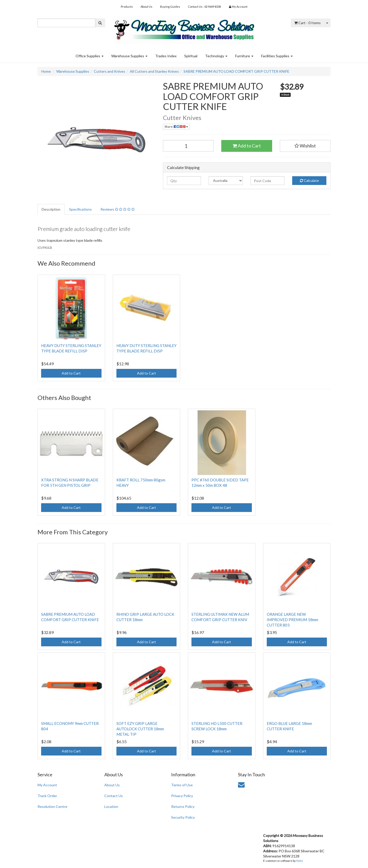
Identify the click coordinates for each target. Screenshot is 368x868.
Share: (176, 127)
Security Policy (183, 817)
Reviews (118, 209)
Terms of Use (182, 785)
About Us (146, 7)
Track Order (47, 796)
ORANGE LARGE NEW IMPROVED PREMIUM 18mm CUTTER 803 (292, 620)
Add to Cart (247, 146)
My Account (47, 785)
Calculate (309, 180)
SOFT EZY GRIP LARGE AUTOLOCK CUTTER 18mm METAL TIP (140, 729)
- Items (307, 23)
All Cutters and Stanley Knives (154, 71)
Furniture (244, 56)
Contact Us (114, 796)
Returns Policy (183, 806)
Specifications (80, 209)
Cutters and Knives (109, 71)
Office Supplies (90, 56)
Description (51, 209)
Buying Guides (170, 7)
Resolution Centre (52, 806)
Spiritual (191, 56)
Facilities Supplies (277, 56)
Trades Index (166, 56)
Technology (216, 56)
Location (111, 806)
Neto (300, 861)
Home (46, 71)
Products (127, 7)
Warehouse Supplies (129, 56)
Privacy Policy (182, 796)
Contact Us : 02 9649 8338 (204, 7)
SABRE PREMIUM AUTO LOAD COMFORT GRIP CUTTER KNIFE (236, 71)
